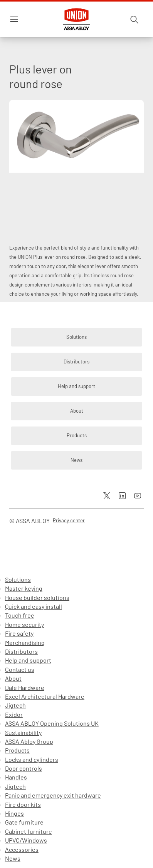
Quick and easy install (34, 606)
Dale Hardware (25, 687)
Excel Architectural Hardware (45, 696)
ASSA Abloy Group (29, 741)
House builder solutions (37, 597)
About (13, 678)
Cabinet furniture (29, 831)
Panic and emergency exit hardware (53, 795)
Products (17, 750)
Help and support (28, 660)
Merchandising (25, 642)
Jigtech (15, 705)
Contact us (20, 669)
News (13, 858)
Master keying (24, 588)
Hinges (14, 813)
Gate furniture (24, 822)
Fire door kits (23, 804)
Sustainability (23, 732)
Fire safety (19, 633)
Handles (16, 777)
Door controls (24, 768)
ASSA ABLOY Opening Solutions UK (52, 723)
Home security (24, 624)
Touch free (20, 615)
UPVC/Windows (26, 840)
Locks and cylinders (32, 759)
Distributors (21, 651)
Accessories (22, 849)
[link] (76, 337)
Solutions (18, 579)
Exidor (14, 714)
